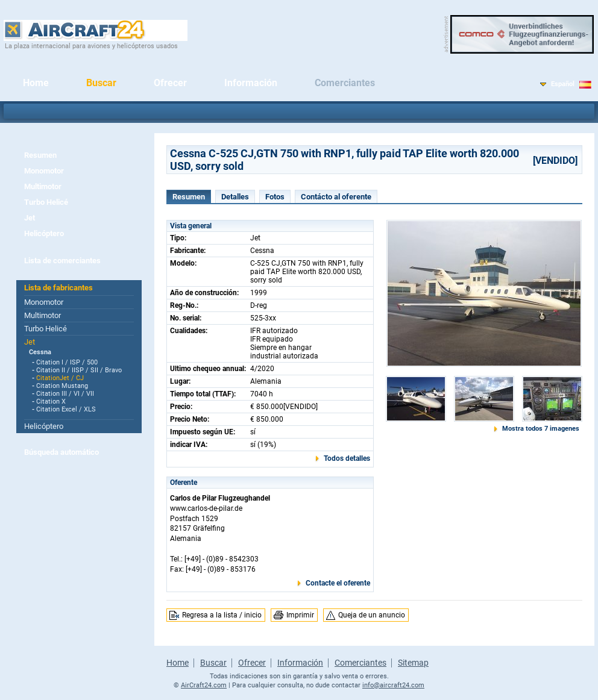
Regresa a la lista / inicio (222, 615)
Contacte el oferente (338, 583)
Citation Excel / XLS (66, 409)
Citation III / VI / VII (65, 394)
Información (251, 83)
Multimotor (43, 186)
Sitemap (413, 663)
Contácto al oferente (336, 197)
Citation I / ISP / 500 (67, 362)
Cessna (40, 352)
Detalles (235, 197)
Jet (30, 218)
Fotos (275, 197)
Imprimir (300, 615)
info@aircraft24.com (393, 685)
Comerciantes (345, 83)
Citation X (51, 402)
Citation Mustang (62, 386)
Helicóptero (44, 233)
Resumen (40, 155)
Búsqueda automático (61, 452)
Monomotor (44, 171)
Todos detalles (347, 458)
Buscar (101, 83)
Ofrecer (170, 83)
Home (36, 83)
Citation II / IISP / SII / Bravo (79, 370)
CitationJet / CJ (60, 378)
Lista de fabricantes (58, 288)
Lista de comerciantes (62, 261)
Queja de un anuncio (372, 615)
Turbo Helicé (46, 202)
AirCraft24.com (204, 685)
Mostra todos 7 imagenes (541, 429)
